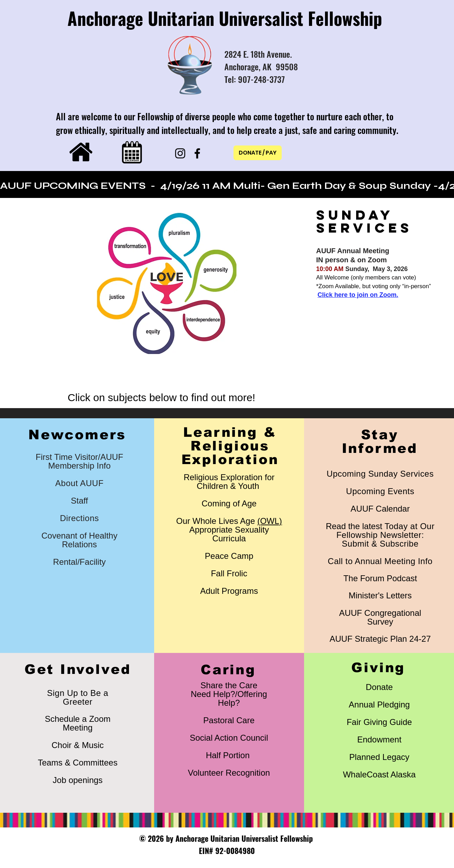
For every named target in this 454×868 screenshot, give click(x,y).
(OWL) (270, 521)
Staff (80, 501)
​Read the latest (380, 535)
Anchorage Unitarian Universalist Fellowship (225, 18)
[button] (166, 284)
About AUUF (79, 483)
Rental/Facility (80, 562)
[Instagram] (180, 153)
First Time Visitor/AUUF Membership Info (79, 461)
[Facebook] (197, 153)
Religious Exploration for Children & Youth (229, 482)
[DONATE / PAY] (258, 153)
